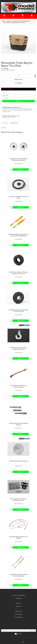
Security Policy (18, 617)
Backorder (18, 79)
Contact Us (19, 606)
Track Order (19, 598)
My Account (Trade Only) (19, 595)
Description (5, 123)
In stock (21, 169)
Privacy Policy (18, 614)
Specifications (14, 123)
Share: (5, 69)
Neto (23, 642)
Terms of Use (19, 611)
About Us (18, 603)
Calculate (18, 101)
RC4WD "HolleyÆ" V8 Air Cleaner (19, 461)
